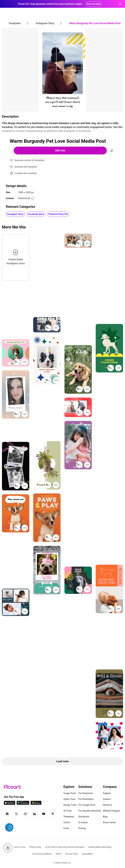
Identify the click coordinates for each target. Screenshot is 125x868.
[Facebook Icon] (7, 814)
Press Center (109, 822)
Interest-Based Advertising (100, 847)
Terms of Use (20, 847)
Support (107, 793)
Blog (105, 817)
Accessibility (87, 854)
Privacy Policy (35, 847)
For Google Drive (87, 805)
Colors (67, 822)
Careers (107, 799)
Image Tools (70, 793)
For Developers (86, 799)
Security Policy (72, 854)
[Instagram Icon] (25, 814)
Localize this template (26, 173)
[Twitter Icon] (16, 814)
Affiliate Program (111, 811)
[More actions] (87, 243)
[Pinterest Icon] (53, 814)
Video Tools (69, 799)
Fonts (66, 828)
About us (107, 805)
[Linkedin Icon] (35, 814)
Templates (69, 817)
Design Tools (70, 805)
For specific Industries (90, 811)
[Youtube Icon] (44, 814)
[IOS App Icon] (10, 804)
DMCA (59, 854)
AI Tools (68, 811)
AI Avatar (83, 822)
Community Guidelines (42, 854)
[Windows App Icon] (36, 804)
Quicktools (84, 817)
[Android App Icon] (23, 804)
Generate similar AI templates (30, 160)
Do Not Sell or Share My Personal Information (65, 847)
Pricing (82, 828)
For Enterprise (86, 793)
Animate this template (26, 167)
